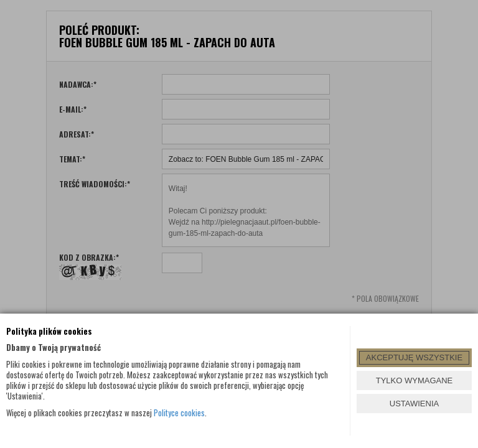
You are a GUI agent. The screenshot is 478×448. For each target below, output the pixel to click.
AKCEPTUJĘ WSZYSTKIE (414, 357)
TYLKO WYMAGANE (415, 380)
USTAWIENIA (414, 404)
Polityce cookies (179, 413)
